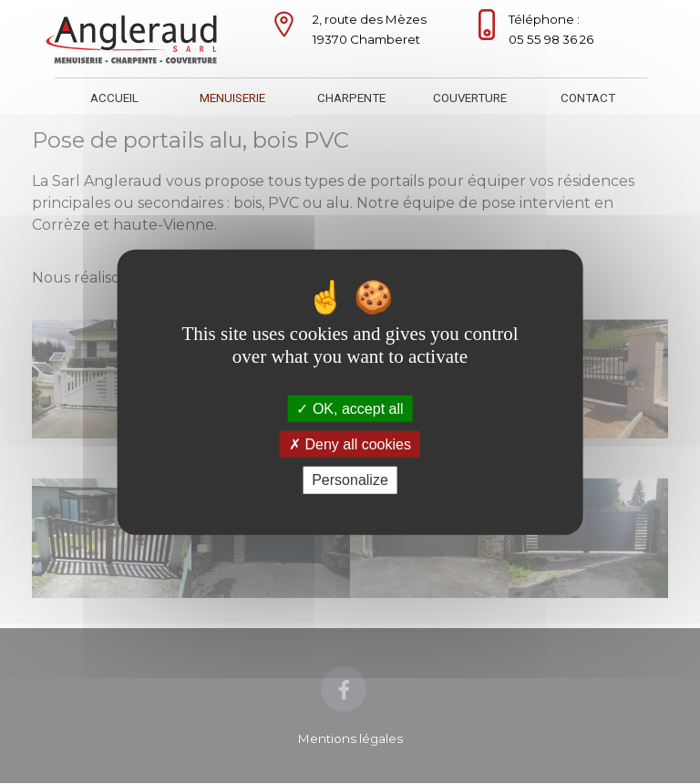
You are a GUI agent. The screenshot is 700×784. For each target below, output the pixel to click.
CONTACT (588, 98)
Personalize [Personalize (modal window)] (350, 480)
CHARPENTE (351, 98)
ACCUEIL (114, 98)
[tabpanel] (374, 29)
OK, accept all (350, 409)
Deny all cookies (350, 444)
